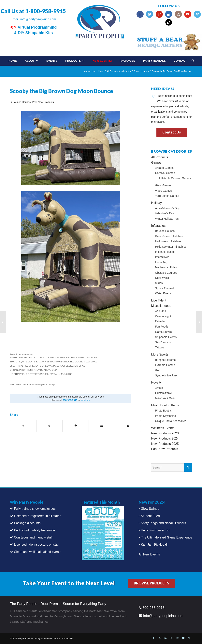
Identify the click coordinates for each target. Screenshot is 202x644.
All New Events (149, 554)
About (32, 61)
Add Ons (160, 311)
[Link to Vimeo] (189, 638)
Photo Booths (163, 411)
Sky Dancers (163, 342)
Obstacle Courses (166, 273)
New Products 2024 (165, 438)
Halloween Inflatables (168, 241)
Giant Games (163, 185)
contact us (185, 96)
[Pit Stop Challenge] (199, 322)
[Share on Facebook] (23, 426)
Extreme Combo (165, 365)
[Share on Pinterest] (76, 426)
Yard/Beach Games (167, 196)
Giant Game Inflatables (169, 236)
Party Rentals (154, 61)
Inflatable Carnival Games (175, 178)
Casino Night (163, 316)
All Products (159, 157)
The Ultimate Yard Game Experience (166, 537)
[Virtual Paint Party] (3, 322)
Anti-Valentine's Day (167, 208)
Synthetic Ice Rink (166, 375)
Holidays (157, 203)
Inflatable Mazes (165, 252)
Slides (159, 283)
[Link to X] (160, 638)
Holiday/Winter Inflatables (171, 247)
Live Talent (159, 300)
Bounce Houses (22, 102)
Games (156, 163)
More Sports (160, 354)
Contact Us (67, 638)
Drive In (160, 321)
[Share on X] (50, 426)
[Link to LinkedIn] (166, 638)
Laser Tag (161, 262)
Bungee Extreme (165, 360)
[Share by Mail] (128, 426)
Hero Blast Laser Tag (156, 530)
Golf (158, 370)
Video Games (163, 191)
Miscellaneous (161, 306)
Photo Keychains (165, 416)
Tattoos (159, 347)
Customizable (163, 393)
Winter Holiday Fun (167, 219)
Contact (180, 61)
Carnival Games (165, 173)
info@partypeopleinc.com (38, 19)
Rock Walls (162, 278)
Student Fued (150, 516)
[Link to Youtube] (183, 638)
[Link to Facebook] (154, 638)
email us (85, 400)
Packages (127, 61)
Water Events (163, 293)
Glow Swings (150, 509)
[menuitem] (197, 59)
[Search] (193, 61)
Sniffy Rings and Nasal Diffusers (163, 523)
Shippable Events (166, 337)
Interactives (162, 257)
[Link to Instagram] (177, 638)
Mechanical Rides (166, 267)
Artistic (159, 388)
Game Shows (163, 332)
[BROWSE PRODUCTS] (151, 583)
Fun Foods (162, 327)
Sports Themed (164, 288)
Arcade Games (164, 168)
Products (75, 61)
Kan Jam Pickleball (154, 545)
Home (13, 61)
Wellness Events (163, 428)
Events (52, 61)
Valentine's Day (165, 213)
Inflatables (158, 226)
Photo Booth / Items (165, 405)
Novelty (156, 382)
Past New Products (43, 102)
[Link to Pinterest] (171, 638)
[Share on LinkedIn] (102, 426)
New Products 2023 (165, 433)
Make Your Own (165, 398)
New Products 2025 (165, 444)
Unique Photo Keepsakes (171, 421)
